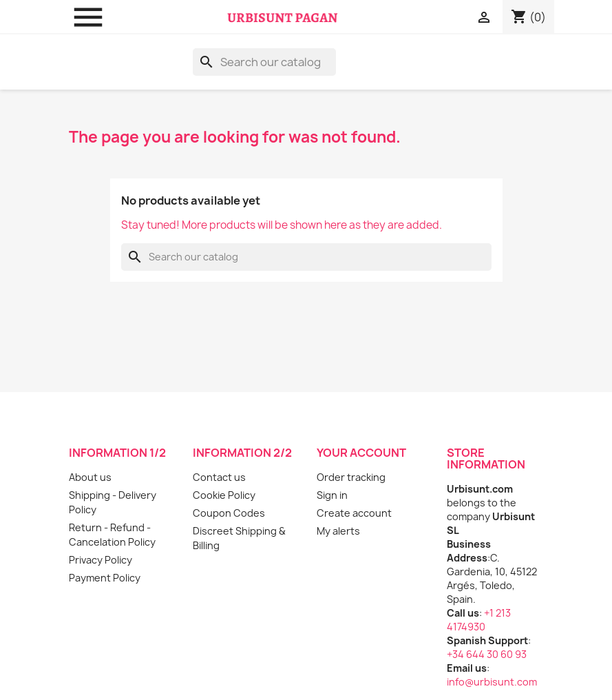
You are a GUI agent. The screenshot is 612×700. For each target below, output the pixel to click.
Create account (354, 513)
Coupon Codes (229, 513)
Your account (361, 453)
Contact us (219, 477)
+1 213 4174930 (479, 620)
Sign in (332, 495)
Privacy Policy (101, 560)
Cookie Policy (224, 495)
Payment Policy (105, 578)
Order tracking (351, 477)
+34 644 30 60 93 (487, 654)
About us (90, 477)
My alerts (338, 531)
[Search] (264, 62)
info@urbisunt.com (492, 682)
